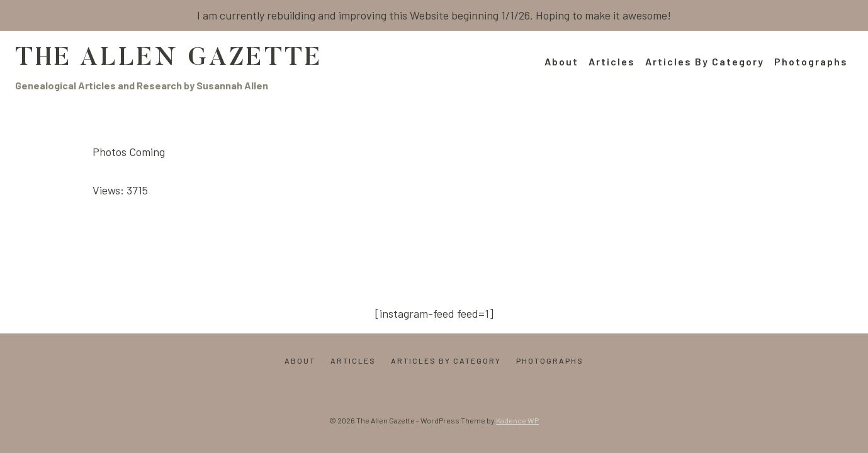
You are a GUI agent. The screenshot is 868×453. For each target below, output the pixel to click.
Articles (612, 61)
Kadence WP (517, 420)
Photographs (811, 61)
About (561, 61)
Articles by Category (705, 61)
